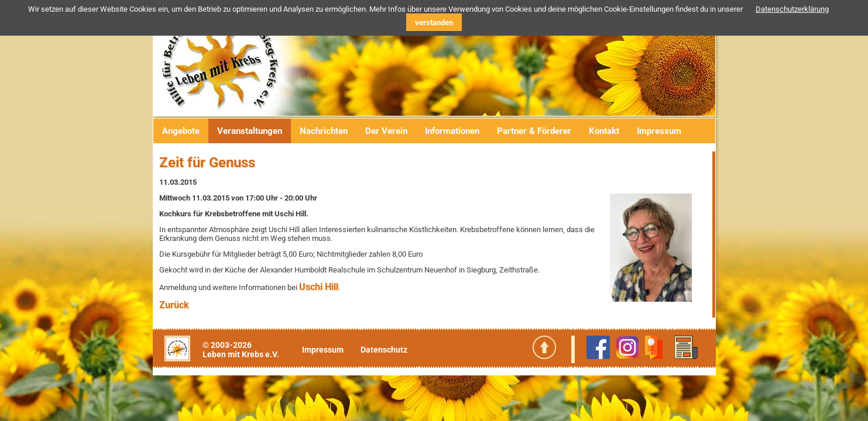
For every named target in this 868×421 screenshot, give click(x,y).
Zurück (174, 305)
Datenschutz (384, 350)
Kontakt (604, 131)
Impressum (659, 131)
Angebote (181, 131)
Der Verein (386, 131)
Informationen (452, 131)
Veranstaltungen (250, 131)
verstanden (434, 23)
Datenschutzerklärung (792, 9)
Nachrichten (324, 131)
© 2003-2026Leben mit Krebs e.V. (241, 350)
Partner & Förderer (534, 131)
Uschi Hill (319, 287)
